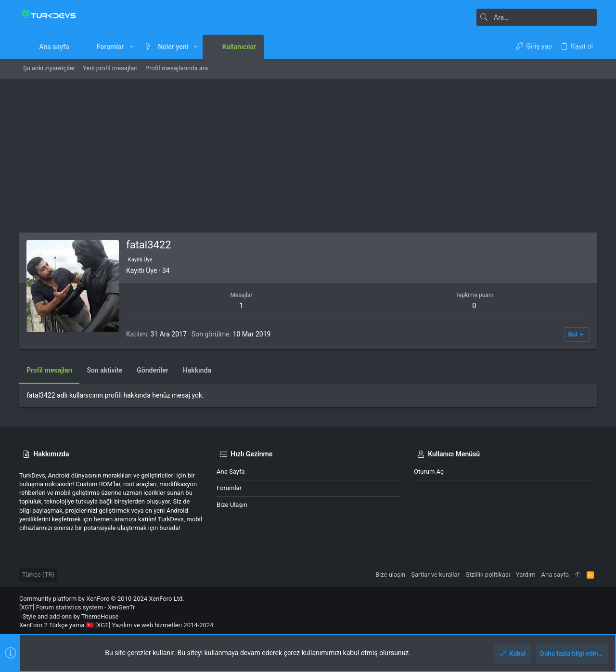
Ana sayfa (231, 472)
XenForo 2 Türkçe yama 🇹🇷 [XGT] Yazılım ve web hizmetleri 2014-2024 (116, 625)
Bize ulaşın (232, 505)
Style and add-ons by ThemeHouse (70, 616)
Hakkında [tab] (197, 370)
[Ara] (537, 17)
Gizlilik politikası (488, 575)
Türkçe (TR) (38, 575)
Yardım (526, 575)
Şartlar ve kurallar (435, 575)
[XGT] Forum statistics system (77, 607)
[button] (131, 47)
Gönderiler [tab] (153, 370)
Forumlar (229, 488)
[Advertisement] (308, 151)
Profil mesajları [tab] (49, 370)
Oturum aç (429, 472)
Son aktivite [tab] (104, 370)
